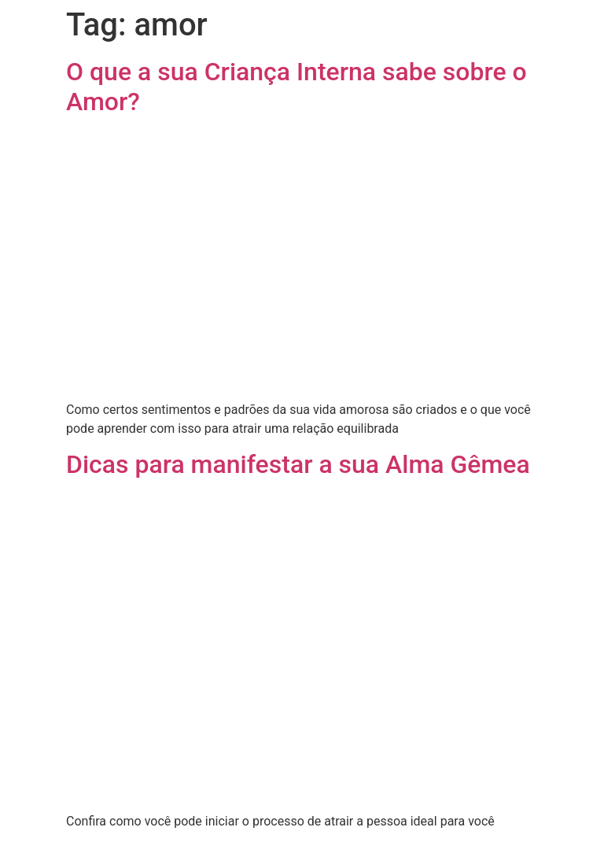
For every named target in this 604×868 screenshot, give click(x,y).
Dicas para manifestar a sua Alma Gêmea (298, 464)
